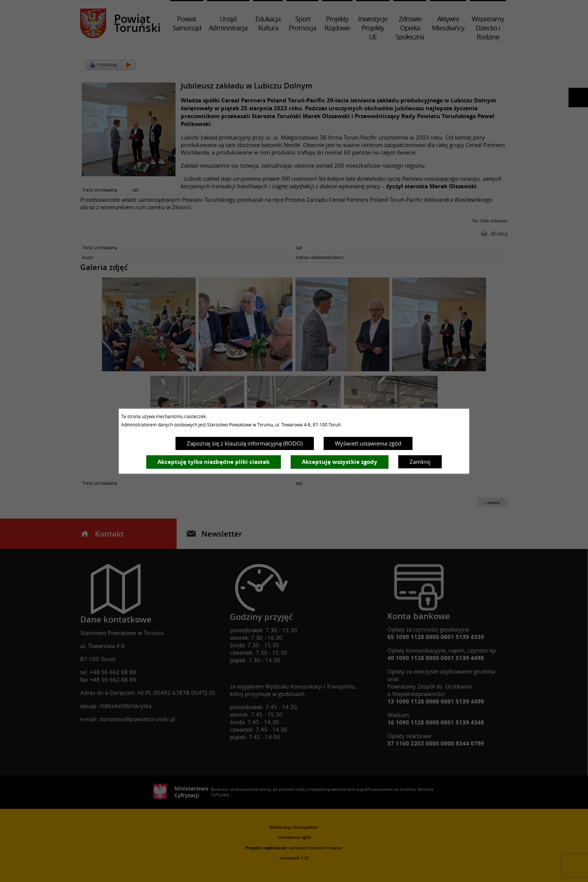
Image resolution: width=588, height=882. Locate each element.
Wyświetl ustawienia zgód (368, 443)
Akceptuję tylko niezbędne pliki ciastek (214, 462)
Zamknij (420, 462)
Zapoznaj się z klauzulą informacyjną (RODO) (245, 443)
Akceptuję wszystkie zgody (340, 462)
